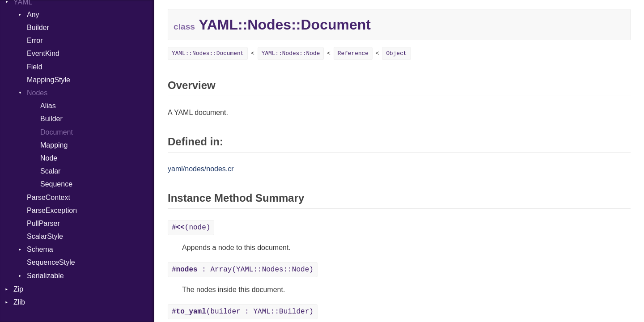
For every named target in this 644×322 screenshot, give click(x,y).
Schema (40, 249)
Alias (48, 106)
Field (35, 67)
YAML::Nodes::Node (291, 53)
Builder (38, 28)
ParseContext (49, 197)
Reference (353, 53)
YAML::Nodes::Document (208, 53)
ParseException (52, 210)
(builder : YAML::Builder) (243, 312)
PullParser (43, 223)
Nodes (37, 93)
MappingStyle (49, 80)
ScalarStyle (45, 236)
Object (396, 53)
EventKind (43, 53)
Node (49, 158)
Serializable (45, 276)
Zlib (19, 302)
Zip (18, 289)
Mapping (54, 145)
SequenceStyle (51, 262)
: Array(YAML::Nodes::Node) (243, 270)
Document (57, 132)
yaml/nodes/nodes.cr (201, 169)
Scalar (50, 171)
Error (35, 40)
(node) (191, 228)
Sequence (56, 184)
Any (33, 15)
